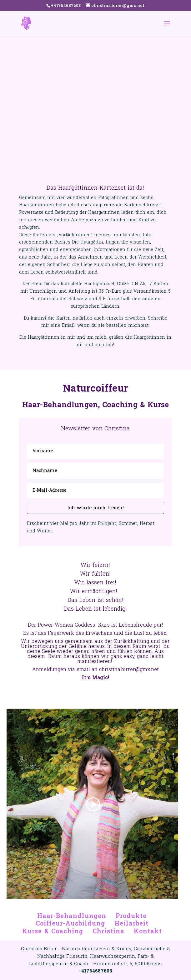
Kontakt (148, 932)
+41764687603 (66, 6)
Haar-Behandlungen (72, 916)
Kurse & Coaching (53, 932)
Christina (108, 932)
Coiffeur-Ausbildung (70, 924)
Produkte (131, 916)
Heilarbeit (131, 924)
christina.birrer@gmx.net (129, 670)
